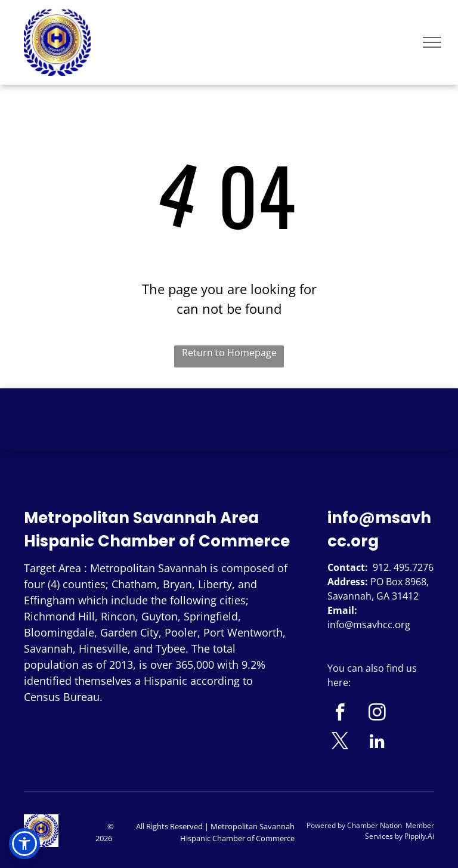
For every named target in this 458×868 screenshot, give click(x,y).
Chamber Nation (375, 825)
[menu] (432, 42)
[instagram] (377, 714)
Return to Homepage (229, 353)
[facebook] (340, 714)
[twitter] (340, 743)
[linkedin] (377, 743)
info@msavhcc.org (369, 625)
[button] (24, 844)
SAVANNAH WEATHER (229, 433)
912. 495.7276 (403, 567)
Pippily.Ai (419, 836)
